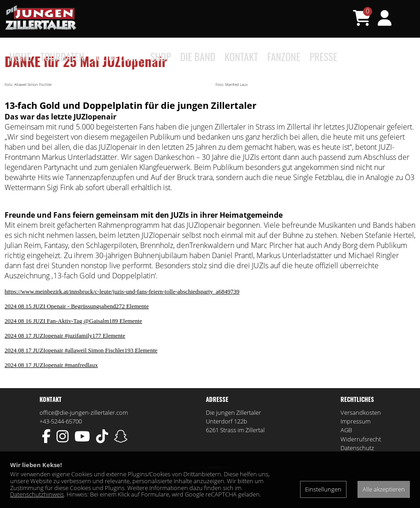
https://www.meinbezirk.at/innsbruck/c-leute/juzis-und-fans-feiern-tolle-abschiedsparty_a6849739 (122, 322)
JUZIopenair (117, 56)
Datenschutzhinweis (37, 494)
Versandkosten (361, 443)
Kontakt (241, 56)
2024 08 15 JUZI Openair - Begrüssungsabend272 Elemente (77, 336)
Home (20, 56)
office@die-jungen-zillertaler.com (84, 443)
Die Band (198, 56)
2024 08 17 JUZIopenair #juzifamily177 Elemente (65, 366)
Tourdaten (62, 56)
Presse (323, 56)
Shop (161, 56)
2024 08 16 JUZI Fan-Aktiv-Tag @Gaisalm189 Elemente (73, 351)
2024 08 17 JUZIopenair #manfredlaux (51, 395)
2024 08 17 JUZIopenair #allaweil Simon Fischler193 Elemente (81, 381)
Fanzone (284, 56)
